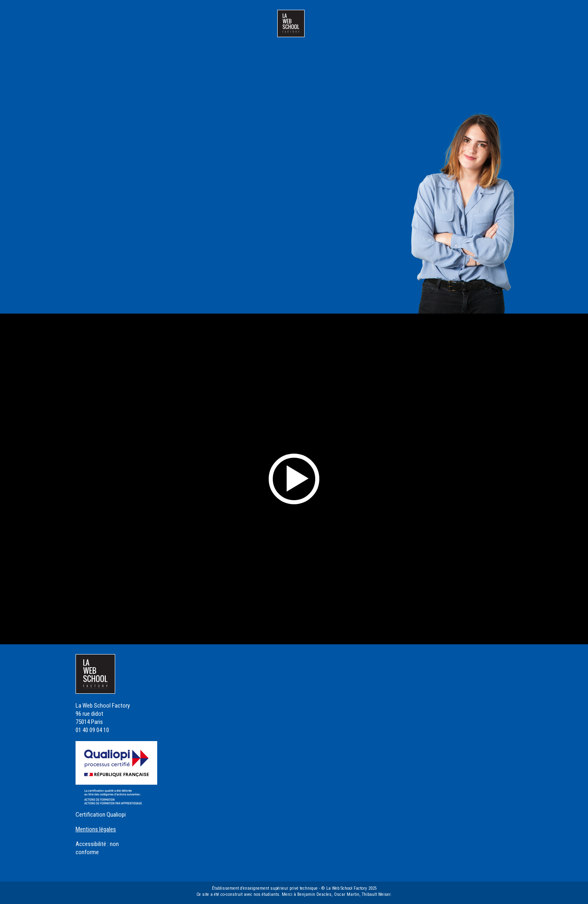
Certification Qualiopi (101, 815)
